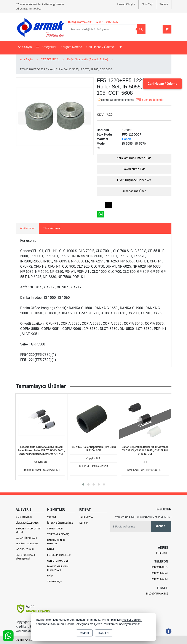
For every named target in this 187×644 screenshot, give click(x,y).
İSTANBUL (162, 553)
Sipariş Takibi (55, 529)
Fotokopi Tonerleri (59, 555)
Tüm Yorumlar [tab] (52, 228)
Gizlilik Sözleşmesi (28, 523)
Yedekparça (54, 582)
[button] (83, 484)
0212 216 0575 (159, 567)
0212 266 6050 (159, 579)
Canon (127, 139)
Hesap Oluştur (126, 4)
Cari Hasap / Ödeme (100, 47)
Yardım (51, 517)
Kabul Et (104, 633)
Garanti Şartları (26, 538)
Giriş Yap (147, 4)
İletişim (83, 523)
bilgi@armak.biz (157, 594)
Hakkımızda (86, 517)
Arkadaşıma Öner (134, 191)
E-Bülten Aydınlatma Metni (29, 531)
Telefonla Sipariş (58, 534)
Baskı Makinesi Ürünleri (56, 542)
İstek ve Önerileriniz (60, 523)
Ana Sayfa (25, 47)
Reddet (84, 633)
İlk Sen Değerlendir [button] (150, 100)
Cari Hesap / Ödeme (161, 84)
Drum (50, 549)
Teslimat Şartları (27, 544)
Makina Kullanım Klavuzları (58, 568)
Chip (50, 576)
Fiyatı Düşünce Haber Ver (134, 180)
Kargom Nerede (71, 47)
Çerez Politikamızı (106, 624)
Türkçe (164, 4)
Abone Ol (161, 526)
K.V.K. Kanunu (24, 517)
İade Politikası (25, 549)
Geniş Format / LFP (59, 561)
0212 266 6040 (159, 573)
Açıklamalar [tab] (27, 228)
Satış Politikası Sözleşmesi (25, 557)
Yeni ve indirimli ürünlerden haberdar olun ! (143, 517)
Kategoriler (46, 47)
